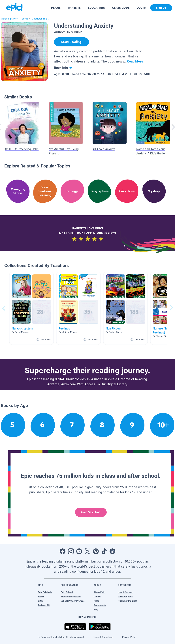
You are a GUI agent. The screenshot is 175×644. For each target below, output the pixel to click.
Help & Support (125, 592)
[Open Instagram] (71, 551)
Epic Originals (45, 592)
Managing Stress (9, 19)
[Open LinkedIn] (112, 551)
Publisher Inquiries (127, 601)
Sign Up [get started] (161, 8)
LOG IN (142, 8)
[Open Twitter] (87, 551)
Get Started (91, 512)
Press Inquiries (125, 597)
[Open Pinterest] (96, 551)
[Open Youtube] (79, 551)
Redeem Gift (44, 605)
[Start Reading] (72, 42)
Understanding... (40, 19)
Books (25, 19)
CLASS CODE (121, 8)
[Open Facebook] (63, 551)
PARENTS (74, 8)
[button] (31, 308)
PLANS (56, 8)
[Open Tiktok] (104, 551)
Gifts (40, 601)
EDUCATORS (96, 8)
